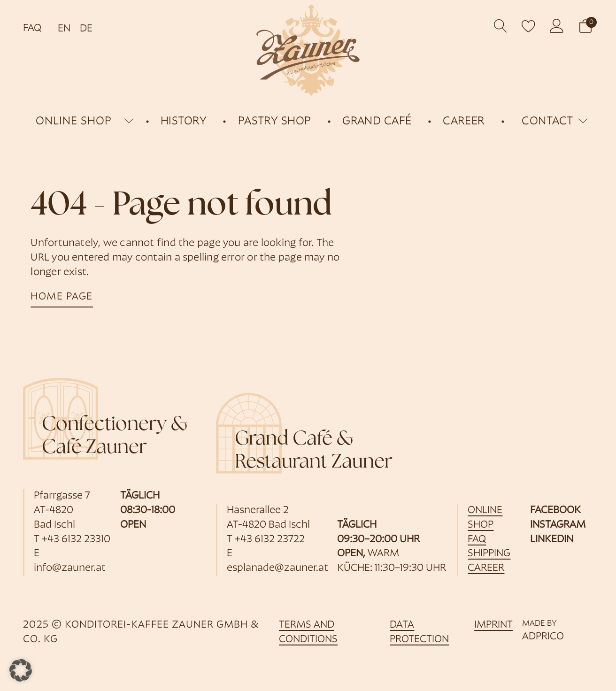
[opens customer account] (557, 26)
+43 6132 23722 (270, 540)
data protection (419, 632)
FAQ (32, 28)
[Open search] (501, 26)
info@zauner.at (70, 568)
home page (62, 297)
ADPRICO (543, 637)
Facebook (555, 511)
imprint (493, 625)
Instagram (558, 525)
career (486, 568)
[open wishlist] (529, 26)
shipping (489, 554)
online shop (74, 122)
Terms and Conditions (308, 632)
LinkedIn (552, 540)
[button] (585, 26)
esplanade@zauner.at (277, 568)
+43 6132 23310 (76, 540)
